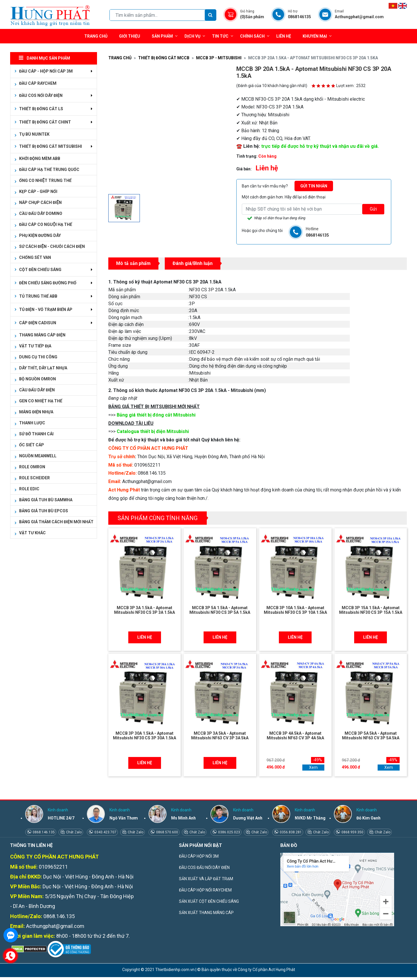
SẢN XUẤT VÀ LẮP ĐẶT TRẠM (206, 879)
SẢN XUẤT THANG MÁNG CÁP (206, 913)
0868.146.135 (43, 832)
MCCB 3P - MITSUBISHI (219, 58)
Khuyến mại (315, 36)
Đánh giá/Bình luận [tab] (193, 263)
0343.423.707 (105, 832)
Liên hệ (284, 36)
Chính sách (255, 36)
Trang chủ (96, 36)
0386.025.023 (229, 832)
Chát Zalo (73, 832)
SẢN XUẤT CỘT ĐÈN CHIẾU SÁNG (209, 901)
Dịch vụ (192, 36)
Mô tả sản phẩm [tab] (133, 263)
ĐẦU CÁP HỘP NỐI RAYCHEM (205, 890)
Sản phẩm (165, 36)
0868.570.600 (167, 832)
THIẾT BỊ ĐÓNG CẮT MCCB (164, 58)
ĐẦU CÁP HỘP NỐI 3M (199, 856)
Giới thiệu (130, 36)
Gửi (373, 209)
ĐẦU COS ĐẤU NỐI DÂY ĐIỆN (204, 867)
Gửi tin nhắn (314, 186)
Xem (313, 767)
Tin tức (223, 36)
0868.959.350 (352, 832)
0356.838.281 (290, 832)
